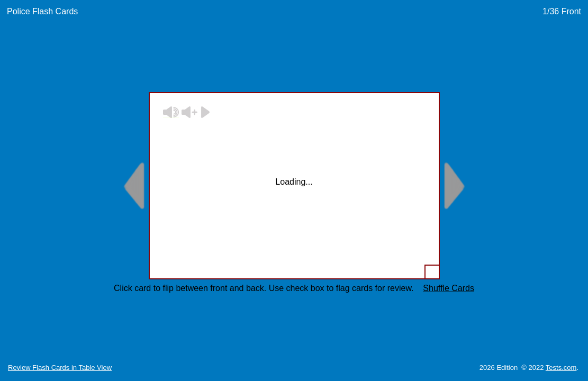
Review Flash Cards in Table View (60, 368)
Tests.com (561, 368)
